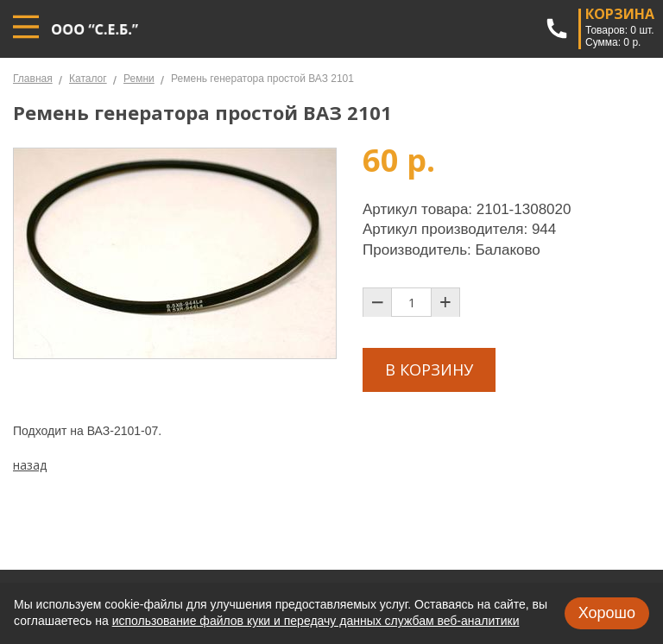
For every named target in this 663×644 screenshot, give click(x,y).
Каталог (88, 79)
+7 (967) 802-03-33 (557, 28)
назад (30, 465)
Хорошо (607, 613)
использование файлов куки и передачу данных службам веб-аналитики (316, 621)
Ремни (139, 79)
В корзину (429, 369)
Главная (33, 79)
